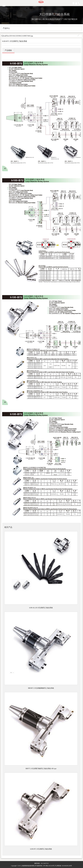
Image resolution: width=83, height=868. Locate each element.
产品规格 (8, 50)
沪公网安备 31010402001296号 (63, 866)
